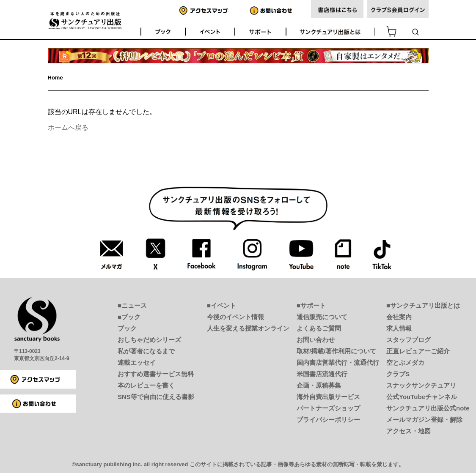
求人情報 (399, 328)
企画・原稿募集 (319, 385)
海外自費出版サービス (328, 397)
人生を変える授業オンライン (248, 328)
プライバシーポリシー (328, 420)
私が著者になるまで (146, 351)
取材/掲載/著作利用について (336, 351)
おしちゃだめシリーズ (149, 340)
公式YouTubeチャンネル (422, 397)
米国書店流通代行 (322, 374)
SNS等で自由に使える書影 (156, 397)
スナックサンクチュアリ (421, 385)
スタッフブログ (409, 340)
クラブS (398, 374)
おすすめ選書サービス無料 (156, 374)
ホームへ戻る (68, 127)
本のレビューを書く (146, 385)
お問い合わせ (316, 340)
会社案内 (399, 317)
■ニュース (132, 305)
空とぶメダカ (405, 362)
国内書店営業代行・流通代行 (338, 362)
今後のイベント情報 (235, 317)
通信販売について (322, 317)
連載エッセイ (137, 362)
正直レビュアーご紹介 (418, 351)
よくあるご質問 (319, 328)
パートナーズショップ (328, 408)
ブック (127, 328)
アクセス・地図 (409, 431)
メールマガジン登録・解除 (424, 420)
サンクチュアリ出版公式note (428, 408)
